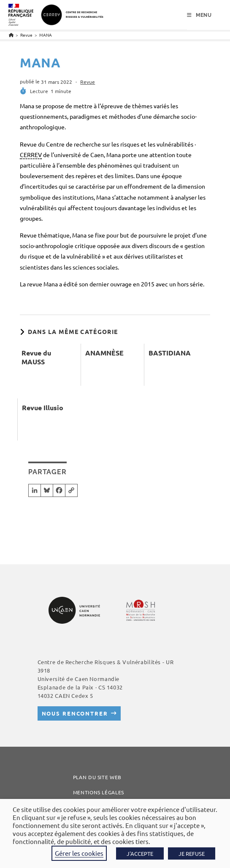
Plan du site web (97, 777)
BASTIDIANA (170, 353)
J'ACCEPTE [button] (140, 853)
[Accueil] (11, 35)
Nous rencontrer (75, 713)
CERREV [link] (31, 155)
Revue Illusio (43, 408)
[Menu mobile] (199, 15)
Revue (88, 82)
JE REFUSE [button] (192, 853)
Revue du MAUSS (36, 357)
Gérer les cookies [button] (79, 853)
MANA (46, 35)
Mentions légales (99, 792)
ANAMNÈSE (104, 353)
